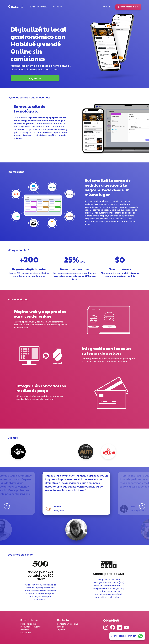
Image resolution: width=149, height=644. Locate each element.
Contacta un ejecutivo (68, 624)
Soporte (61, 630)
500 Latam (26, 633)
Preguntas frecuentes (31, 627)
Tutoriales (62, 627)
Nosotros (25, 630)
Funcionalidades (28, 624)
